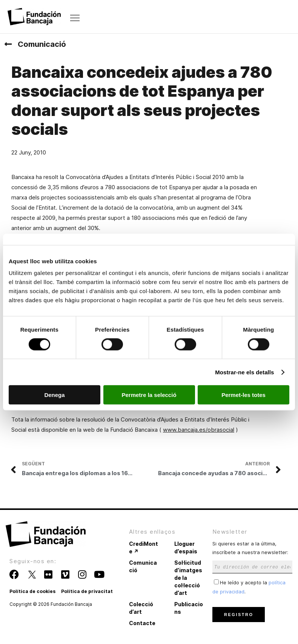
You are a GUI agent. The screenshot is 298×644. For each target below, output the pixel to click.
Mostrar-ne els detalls (244, 372)
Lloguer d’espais (186, 547)
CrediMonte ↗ (144, 547)
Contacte (142, 623)
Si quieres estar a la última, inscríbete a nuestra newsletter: (252, 555)
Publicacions (189, 608)
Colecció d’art (141, 608)
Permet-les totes (243, 395)
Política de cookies (32, 591)
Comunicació (42, 44)
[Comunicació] (8, 44)
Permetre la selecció (149, 395)
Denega (54, 395)
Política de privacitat (87, 591)
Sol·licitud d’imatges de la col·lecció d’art (188, 578)
